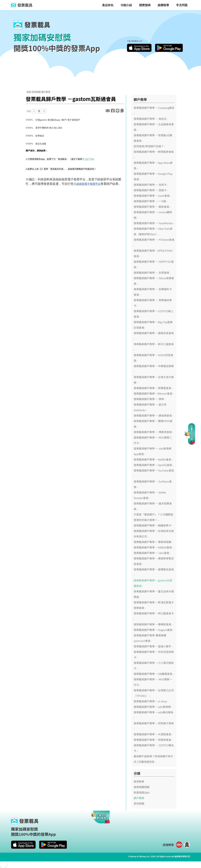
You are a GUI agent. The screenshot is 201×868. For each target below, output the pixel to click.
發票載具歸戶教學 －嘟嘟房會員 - (153, 624)
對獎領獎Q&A (142, 792)
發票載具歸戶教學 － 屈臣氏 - (151, 119)
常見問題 (182, 5)
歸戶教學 (46, 92)
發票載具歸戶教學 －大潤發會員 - (153, 734)
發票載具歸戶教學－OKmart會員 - (154, 393)
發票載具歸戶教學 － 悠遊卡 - (151, 190)
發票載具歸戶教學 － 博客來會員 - (153, 432)
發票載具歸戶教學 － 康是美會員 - (153, 415)
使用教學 (139, 781)
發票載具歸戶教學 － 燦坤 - (149, 399)
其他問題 (139, 803)
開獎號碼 (145, 5)
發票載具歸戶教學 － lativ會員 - (152, 553)
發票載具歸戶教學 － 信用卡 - (151, 185)
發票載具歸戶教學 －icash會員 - (152, 196)
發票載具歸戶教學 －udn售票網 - (153, 707)
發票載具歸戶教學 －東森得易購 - (153, 542)
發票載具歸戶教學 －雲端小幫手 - (153, 646)
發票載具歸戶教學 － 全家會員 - (152, 273)
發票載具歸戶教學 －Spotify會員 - (153, 465)
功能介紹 (126, 5)
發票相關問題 (142, 787)
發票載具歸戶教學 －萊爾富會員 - (153, 388)
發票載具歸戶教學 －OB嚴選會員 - (154, 674)
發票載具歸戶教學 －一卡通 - (151, 201)
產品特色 (108, 5)
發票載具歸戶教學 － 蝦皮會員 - (152, 207)
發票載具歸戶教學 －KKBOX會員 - (153, 547)
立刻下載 (89, 159)
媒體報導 (163, 5)
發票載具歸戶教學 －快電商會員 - (153, 740)
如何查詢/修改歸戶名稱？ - (149, 146)
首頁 (29, 92)
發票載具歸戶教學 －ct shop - (151, 701)
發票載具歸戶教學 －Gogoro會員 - (154, 630)
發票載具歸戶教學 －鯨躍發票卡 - (153, 525)
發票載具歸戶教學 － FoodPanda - (154, 223)
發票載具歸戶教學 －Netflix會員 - (153, 459)
